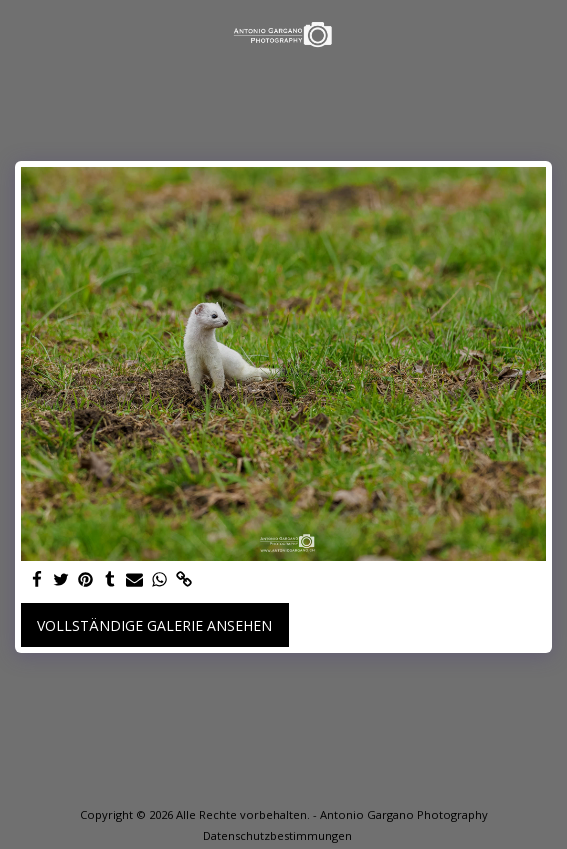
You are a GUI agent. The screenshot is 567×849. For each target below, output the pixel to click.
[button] (22, 33)
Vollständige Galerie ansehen (154, 625)
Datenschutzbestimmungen (277, 835)
